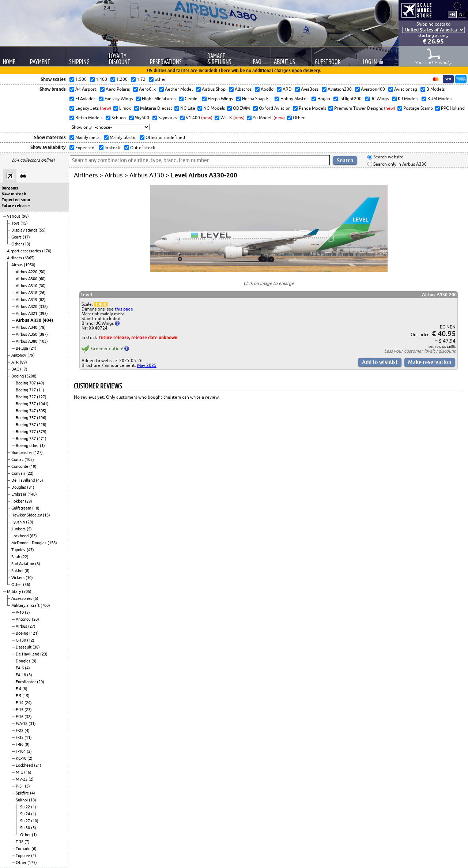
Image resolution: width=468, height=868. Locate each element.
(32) (28, 717)
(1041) (43, 404)
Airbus (18, 265)
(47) (30, 550)
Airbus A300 (27, 279)
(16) (28, 772)
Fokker (18, 501)
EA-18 (21, 675)
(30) (42, 286)
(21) (33, 348)
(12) (31, 640)
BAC (16, 369)
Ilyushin (19, 522)
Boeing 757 (26, 418)
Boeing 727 (26, 397)
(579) (42, 432)
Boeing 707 (26, 383)
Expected (84, 148)
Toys (16, 223)
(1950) (30, 265)
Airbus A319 (27, 300)
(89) (23, 362)
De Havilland (24, 480)
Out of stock (142, 148)
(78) (42, 327)
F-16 (20, 717)
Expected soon (16, 200)
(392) (43, 313)
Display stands (25, 230)
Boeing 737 (26, 404)
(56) (27, 585)
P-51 (20, 786)
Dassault (24, 647)
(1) (42, 446)
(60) (42, 279)
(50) (42, 272)
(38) (36, 647)
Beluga (22, 348)
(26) (42, 293)
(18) (36, 508)
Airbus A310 (27, 286)
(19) (33, 466)
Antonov (19, 355)
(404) (48, 320)
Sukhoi (18, 571)
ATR (16, 362)
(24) (28, 703)
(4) (27, 668)
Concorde (20, 466)
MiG (20, 772)
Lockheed (20, 536)
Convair (19, 473)
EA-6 (20, 668)
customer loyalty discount (430, 351)
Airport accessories (24, 251)
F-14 (20, 703)
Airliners (15, 258)
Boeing (18, 376)
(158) (52, 543)
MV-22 (22, 779)
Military (14, 591)
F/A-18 (22, 724)
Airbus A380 (27, 341)
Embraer (19, 494)
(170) (47, 251)
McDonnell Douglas (29, 543)
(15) (24, 223)
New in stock (14, 194)
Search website (388, 157)
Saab (16, 557)
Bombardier (22, 452)
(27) (32, 626)
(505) (42, 411)
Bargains (10, 188)
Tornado (24, 849)
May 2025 (147, 365)
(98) (25, 216)
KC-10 (22, 758)
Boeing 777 (26, 432)
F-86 (20, 744)
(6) (34, 849)
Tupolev (19, 550)
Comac (18, 459)
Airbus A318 (27, 293)
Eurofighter (26, 682)
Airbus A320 (27, 307)
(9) (34, 661)
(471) (42, 439)
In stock (112, 148)
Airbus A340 (27, 327)
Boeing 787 (26, 439)
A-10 (20, 612)
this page (124, 309)
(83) (33, 536)
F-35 (20, 737)
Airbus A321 (27, 313)
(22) (30, 473)
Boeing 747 (26, 411)
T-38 (20, 842)
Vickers (18, 578)
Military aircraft (26, 605)
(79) (31, 355)
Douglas (19, 487)
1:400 (101, 304)
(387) (43, 334)
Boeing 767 (26, 425)
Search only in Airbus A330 (399, 164)
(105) (29, 459)
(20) (35, 619)
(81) (31, 487)
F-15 (20, 710)
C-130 (21, 640)
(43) (39, 480)
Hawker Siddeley (27, 515)
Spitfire (23, 793)
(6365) (29, 258)
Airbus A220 (27, 272)
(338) (43, 307)
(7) (27, 842)
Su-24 (26, 814)
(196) (42, 418)
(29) (29, 501)
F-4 (19, 689)
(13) (27, 244)
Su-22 (26, 807)
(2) (29, 751)
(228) (42, 425)
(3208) (31, 376)
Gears (17, 237)
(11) (41, 390)
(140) (32, 494)
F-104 (21, 751)
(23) (44, 654)
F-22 (20, 730)
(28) (30, 522)
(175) (32, 863)
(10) (29, 578)
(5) (29, 529)
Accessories (22, 598)
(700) (45, 605)
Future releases (16, 206)
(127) (42, 397)
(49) (41, 383)
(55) (42, 230)
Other (17, 244)
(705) (27, 591)
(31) (32, 724)
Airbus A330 (29, 320)
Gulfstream (22, 508)
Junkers (19, 529)
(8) (38, 564)
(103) (43, 341)
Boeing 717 (26, 390)
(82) (42, 300)
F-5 (19, 696)
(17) (26, 237)
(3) (30, 675)
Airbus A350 (27, 334)
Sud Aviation (23, 564)
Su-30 (26, 828)
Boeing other (28, 446)
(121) (34, 633)
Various (14, 216)
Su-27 (26, 821)
